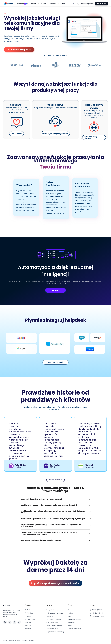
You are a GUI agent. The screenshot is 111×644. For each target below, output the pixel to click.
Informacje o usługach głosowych (55, 134)
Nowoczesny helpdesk (54, 619)
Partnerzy (71, 622)
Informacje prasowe (75, 619)
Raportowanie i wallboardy (55, 632)
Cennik (63, 4)
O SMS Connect (17, 134)
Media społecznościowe (54, 626)
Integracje (28, 629)
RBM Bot (28, 626)
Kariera (70, 613)
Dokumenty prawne (75, 629)
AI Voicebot (29, 613)
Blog (69, 616)
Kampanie (50, 616)
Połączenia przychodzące (55, 613)
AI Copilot (28, 616)
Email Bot (28, 622)
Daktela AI (56, 290)
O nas (70, 610)
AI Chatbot (28, 610)
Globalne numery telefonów (90, 137)
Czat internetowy (52, 622)
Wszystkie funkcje (52, 610)
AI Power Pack (30, 619)
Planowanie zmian (52, 629)
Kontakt (71, 626)
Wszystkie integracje (55, 362)
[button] (22, 4)
